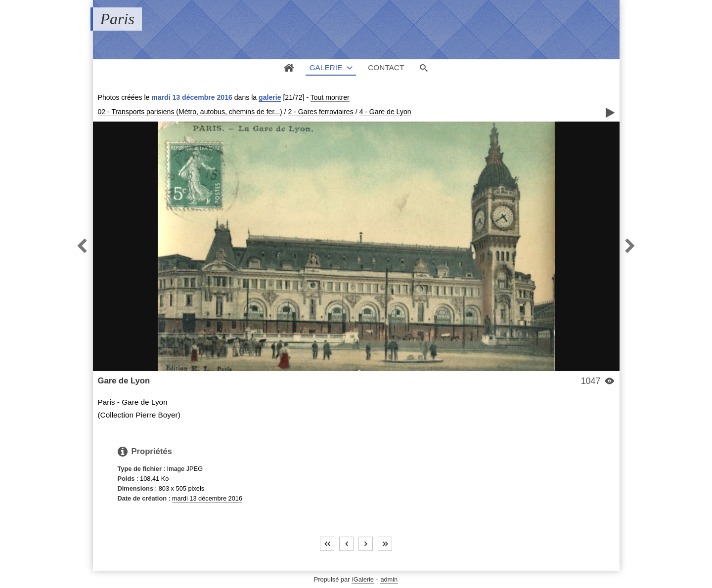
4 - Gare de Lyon (385, 112)
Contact (386, 67)
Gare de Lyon (124, 381)
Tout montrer (330, 97)
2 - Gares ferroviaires (321, 112)
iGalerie (363, 579)
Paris (117, 19)
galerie (270, 97)
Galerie (326, 67)
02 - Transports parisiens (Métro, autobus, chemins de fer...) (190, 112)
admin (389, 579)
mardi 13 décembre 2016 (207, 498)
